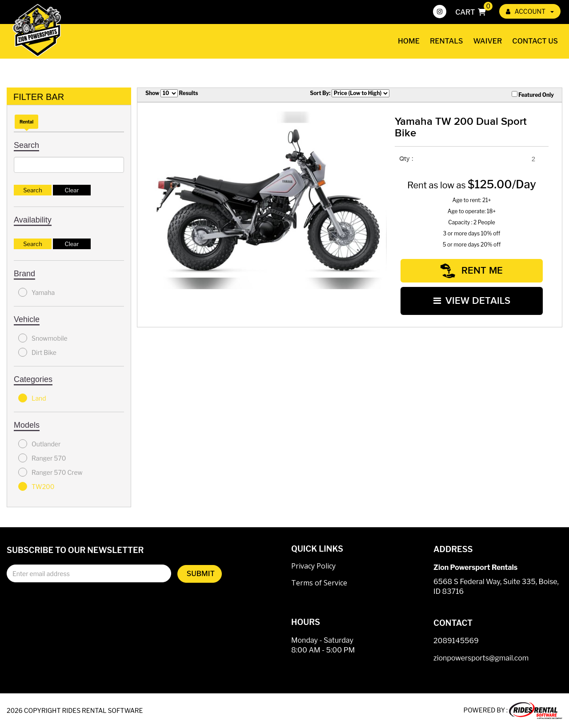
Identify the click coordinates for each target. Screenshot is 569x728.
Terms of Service (319, 583)
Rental (26, 122)
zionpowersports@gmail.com (481, 658)
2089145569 (456, 641)
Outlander (39, 444)
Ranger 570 (42, 458)
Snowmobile (43, 338)
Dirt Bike (37, 352)
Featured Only (533, 95)
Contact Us (535, 41)
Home (409, 41)
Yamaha (36, 292)
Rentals (447, 41)
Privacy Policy (313, 566)
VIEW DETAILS (472, 301)
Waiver (488, 41)
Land (32, 398)
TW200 (36, 486)
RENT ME (472, 271)
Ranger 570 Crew (50, 472)
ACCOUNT (530, 11)
